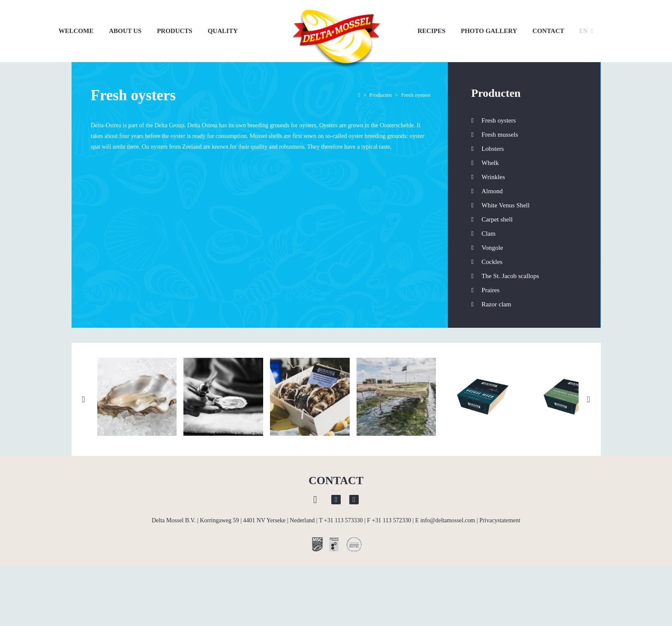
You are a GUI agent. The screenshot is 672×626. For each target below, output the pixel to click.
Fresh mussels (500, 135)
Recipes (431, 31)
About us (125, 31)
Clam (489, 234)
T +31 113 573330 (340, 531)
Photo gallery (489, 31)
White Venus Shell (506, 205)
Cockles (492, 262)
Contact (549, 31)
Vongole (492, 248)
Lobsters (493, 149)
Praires (491, 290)
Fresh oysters (499, 120)
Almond (492, 191)
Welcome (76, 31)
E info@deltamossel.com (445, 531)
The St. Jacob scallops (510, 276)
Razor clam (496, 304)
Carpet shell (497, 219)
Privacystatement (500, 531)
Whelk (490, 163)
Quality (223, 31)
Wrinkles (493, 177)
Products (175, 31)
